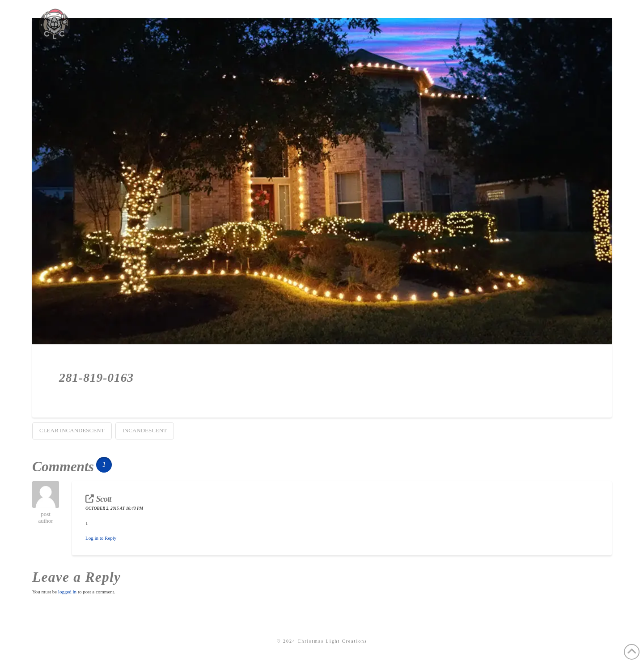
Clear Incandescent (72, 430)
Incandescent (145, 430)
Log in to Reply (101, 538)
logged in (67, 592)
